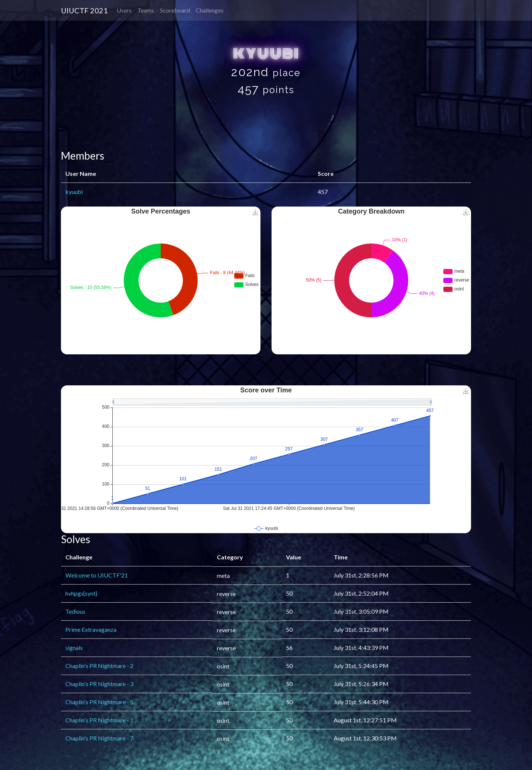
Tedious (75, 611)
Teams (146, 10)
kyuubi (74, 192)
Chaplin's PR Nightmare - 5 (99, 702)
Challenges (210, 10)
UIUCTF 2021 (84, 10)
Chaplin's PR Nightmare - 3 (99, 684)
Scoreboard (175, 10)
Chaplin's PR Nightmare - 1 (99, 720)
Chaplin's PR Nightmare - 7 (99, 738)
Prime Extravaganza (91, 629)
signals (74, 648)
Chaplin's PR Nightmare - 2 (99, 666)
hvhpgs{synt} (81, 593)
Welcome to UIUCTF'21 (97, 575)
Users (124, 10)
